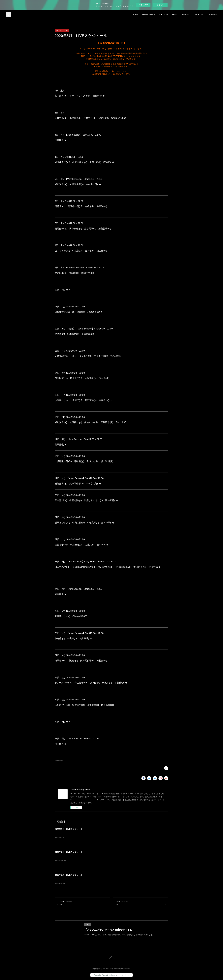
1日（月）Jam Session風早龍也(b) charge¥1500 (75, 880)
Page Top (111, 957)
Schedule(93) (59, 761)
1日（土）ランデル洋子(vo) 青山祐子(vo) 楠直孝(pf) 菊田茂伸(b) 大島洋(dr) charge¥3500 (91, 834)
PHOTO (175, 14)
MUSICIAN (213, 14)
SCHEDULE (164, 14)
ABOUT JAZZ (200, 14)
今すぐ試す (143, 5)
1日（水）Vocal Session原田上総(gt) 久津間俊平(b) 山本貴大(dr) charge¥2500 (87, 857)
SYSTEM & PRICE (149, 14)
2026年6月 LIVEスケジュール (69, 875)
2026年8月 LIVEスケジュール (69, 829)
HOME (135, 14)
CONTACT (186, 14)
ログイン (160, 5)
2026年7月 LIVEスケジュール (69, 852)
